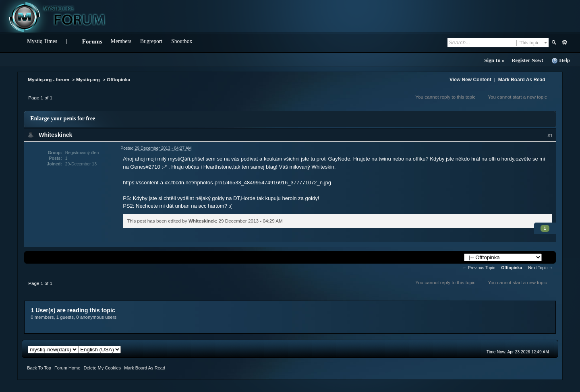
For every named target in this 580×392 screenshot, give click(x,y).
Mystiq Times (42, 41)
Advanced (564, 42)
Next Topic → (541, 268)
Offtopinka (118, 79)
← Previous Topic (479, 268)
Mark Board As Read (522, 80)
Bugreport (151, 41)
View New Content (470, 80)
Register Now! (527, 60)
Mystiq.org (88, 79)
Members (121, 41)
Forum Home (67, 368)
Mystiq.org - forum (49, 79)
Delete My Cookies (102, 368)
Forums (92, 41)
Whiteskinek (55, 135)
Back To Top (39, 368)
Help (561, 61)
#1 (550, 136)
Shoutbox (182, 41)
